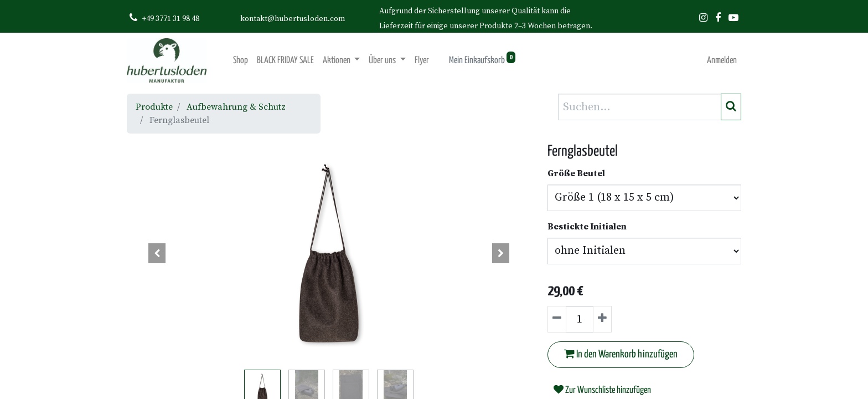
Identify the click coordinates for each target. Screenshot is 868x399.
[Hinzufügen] (602, 319)
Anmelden (722, 61)
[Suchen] (731, 107)
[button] (157, 253)
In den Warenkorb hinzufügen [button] (621, 354)
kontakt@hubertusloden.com (293, 19)
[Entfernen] (557, 319)
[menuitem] (241, 61)
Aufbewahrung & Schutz (236, 107)
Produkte (154, 107)
